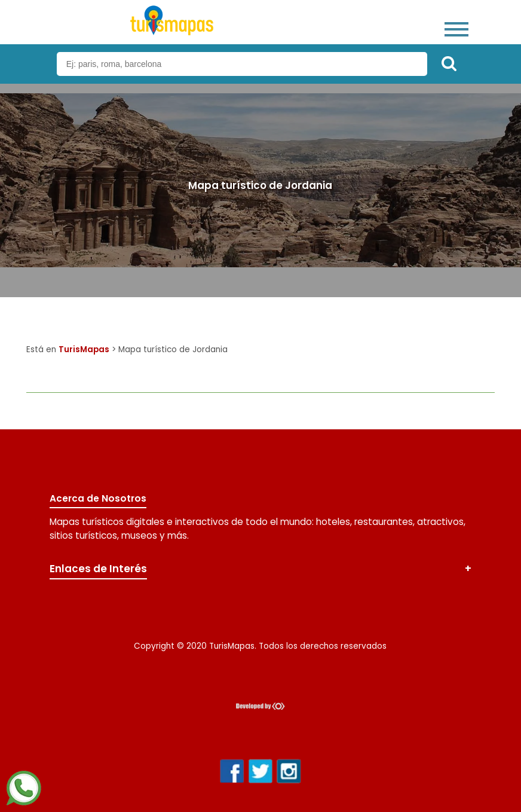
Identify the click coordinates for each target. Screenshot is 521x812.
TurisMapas (84, 349)
